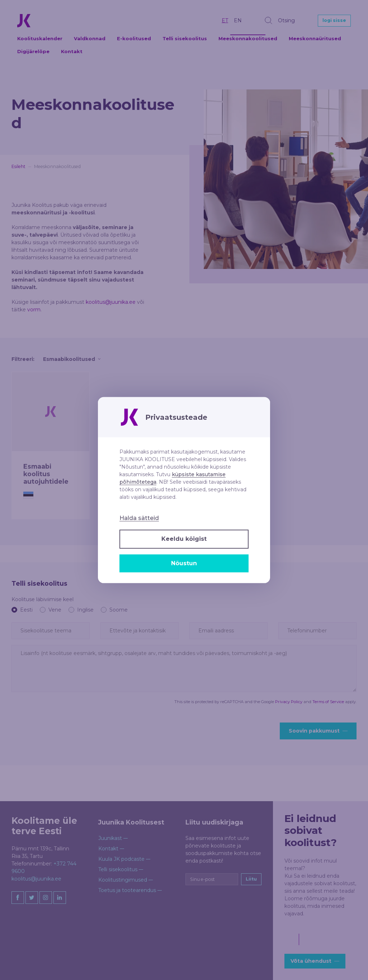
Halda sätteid (139, 518)
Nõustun (184, 563)
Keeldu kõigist (184, 539)
